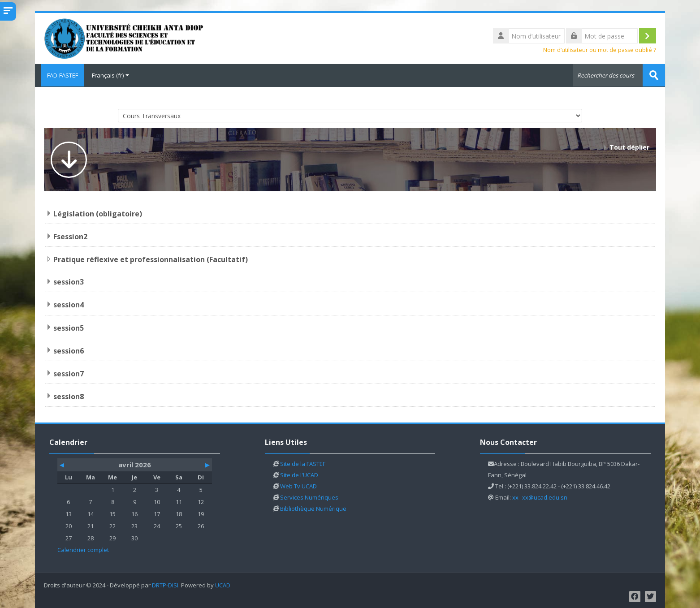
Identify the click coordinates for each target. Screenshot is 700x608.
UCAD (223, 584)
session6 (69, 350)
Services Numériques (309, 496)
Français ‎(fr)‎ (110, 75)
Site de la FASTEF (303, 463)
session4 (69, 304)
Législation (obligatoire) (98, 213)
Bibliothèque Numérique (313, 508)
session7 (69, 373)
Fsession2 (70, 236)
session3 (69, 281)
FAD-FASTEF (59, 75)
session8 (69, 396)
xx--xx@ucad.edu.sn (540, 496)
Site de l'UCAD (299, 474)
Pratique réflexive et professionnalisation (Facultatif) (151, 259)
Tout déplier (629, 147)
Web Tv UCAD (298, 485)
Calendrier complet (83, 549)
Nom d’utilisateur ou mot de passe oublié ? (600, 50)
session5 (69, 327)
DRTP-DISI (165, 584)
